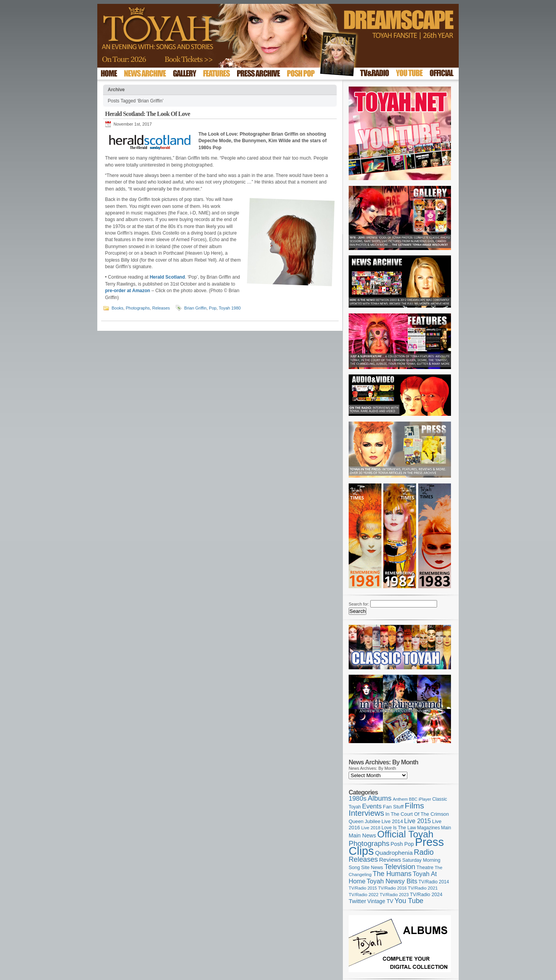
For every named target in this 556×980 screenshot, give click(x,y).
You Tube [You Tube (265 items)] (409, 901)
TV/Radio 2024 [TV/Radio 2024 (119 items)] (426, 895)
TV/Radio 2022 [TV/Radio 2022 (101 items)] (364, 895)
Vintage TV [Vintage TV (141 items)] (380, 901)
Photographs (138, 308)
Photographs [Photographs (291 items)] (369, 843)
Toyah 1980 (230, 308)
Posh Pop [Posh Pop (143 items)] (402, 844)
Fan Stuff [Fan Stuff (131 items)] (393, 807)
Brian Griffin (195, 308)
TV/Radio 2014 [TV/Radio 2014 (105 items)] (434, 882)
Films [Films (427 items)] (414, 806)
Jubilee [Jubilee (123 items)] (372, 821)
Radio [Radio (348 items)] (424, 852)
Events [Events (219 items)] (372, 806)
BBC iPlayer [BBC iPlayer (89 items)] (420, 799)
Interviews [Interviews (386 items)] (366, 813)
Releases (161, 308)
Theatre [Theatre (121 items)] (425, 867)
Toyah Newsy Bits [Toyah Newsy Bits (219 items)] (392, 881)
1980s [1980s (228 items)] (358, 799)
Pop (213, 308)
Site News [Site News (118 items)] (372, 868)
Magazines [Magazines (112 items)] (428, 828)
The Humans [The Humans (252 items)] (392, 874)
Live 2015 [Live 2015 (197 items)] (418, 821)
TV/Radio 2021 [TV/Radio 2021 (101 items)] (423, 888)
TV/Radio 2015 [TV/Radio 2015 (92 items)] (363, 888)
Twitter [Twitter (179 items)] (357, 901)
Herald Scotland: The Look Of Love (147, 114)
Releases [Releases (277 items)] (363, 859)
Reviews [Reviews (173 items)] (390, 860)
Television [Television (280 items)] (400, 867)
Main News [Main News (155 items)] (362, 835)
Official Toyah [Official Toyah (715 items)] (405, 834)
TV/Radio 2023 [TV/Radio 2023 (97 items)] (394, 895)
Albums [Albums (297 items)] (380, 798)
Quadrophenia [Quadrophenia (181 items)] (394, 853)
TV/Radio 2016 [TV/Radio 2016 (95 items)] (392, 888)
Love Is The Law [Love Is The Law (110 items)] (399, 828)
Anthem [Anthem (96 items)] (400, 799)
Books (118, 308)
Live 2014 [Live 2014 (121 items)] (392, 821)
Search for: (359, 604)
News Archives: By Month (372, 768)
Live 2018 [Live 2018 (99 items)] (371, 828)
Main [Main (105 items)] (446, 828)
